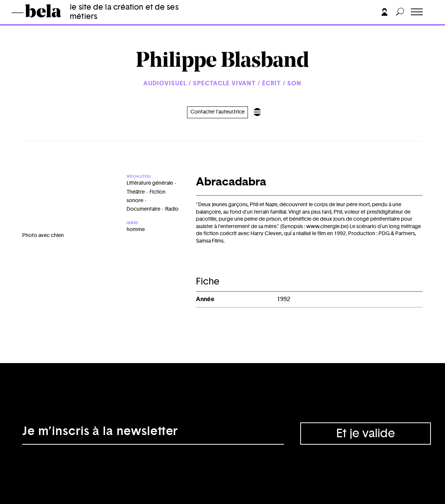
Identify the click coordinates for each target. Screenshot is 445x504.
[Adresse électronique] (153, 434)
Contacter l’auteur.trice (217, 112)
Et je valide (366, 434)
